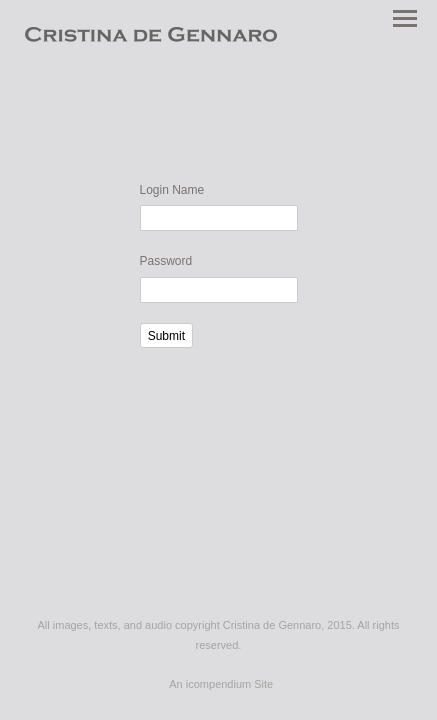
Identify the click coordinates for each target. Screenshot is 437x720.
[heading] (151, 38)
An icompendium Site (221, 684)
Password (166, 261)
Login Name (172, 190)
